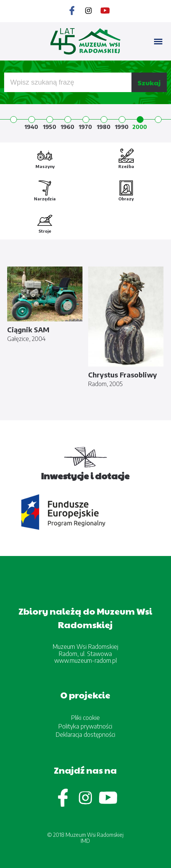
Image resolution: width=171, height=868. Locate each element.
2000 (140, 127)
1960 (67, 127)
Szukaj (149, 83)
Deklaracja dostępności (85, 735)
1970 (85, 127)
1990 (122, 127)
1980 (104, 127)
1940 (31, 127)
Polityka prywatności (85, 726)
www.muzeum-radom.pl (85, 660)
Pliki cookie (85, 718)
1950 (50, 127)
